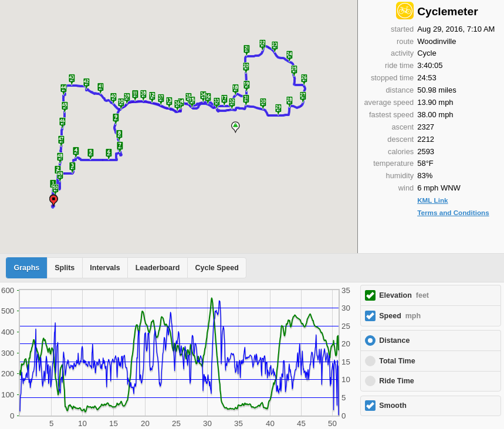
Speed (400, 316)
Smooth (393, 406)
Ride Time (397, 381)
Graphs (27, 268)
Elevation (404, 295)
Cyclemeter (447, 11)
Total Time (397, 361)
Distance (394, 341)
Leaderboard (158, 268)
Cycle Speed (217, 268)
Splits (65, 268)
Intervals (105, 268)
